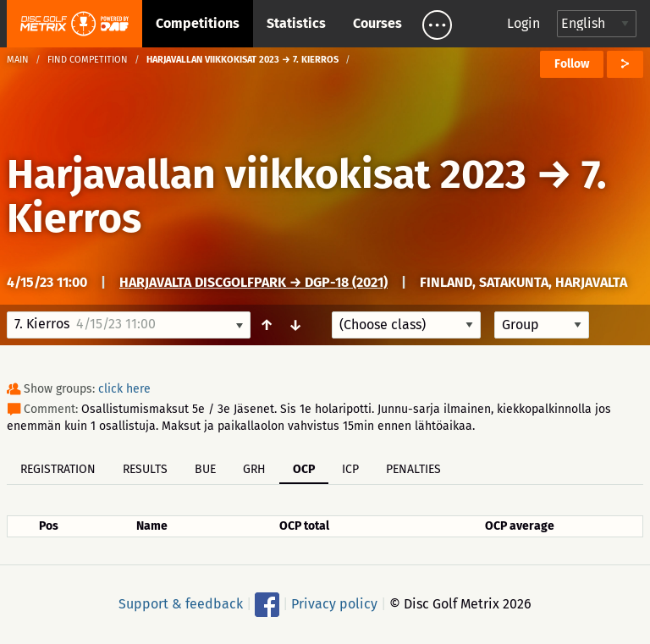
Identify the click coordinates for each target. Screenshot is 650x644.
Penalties (413, 469)
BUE (205, 469)
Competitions (198, 23)
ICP (350, 469)
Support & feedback (181, 604)
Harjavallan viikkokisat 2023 (267, 174)
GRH (254, 469)
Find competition (88, 60)
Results (145, 469)
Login (523, 23)
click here (124, 389)
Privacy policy (334, 604)
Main (18, 60)
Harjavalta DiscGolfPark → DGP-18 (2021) (253, 282)
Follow (572, 64)
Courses (377, 23)
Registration (58, 469)
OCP (304, 469)
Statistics (296, 23)
